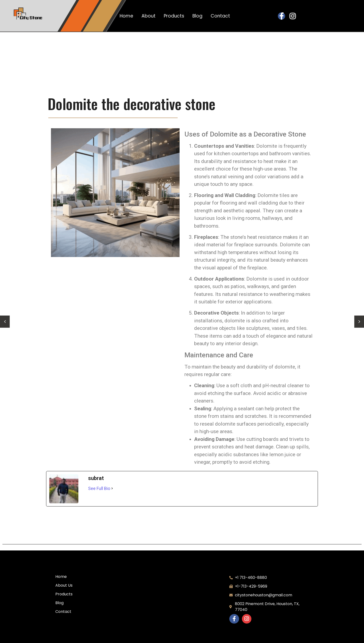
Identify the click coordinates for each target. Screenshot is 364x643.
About (149, 16)
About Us (64, 585)
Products (174, 16)
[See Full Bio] (112, 488)
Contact (220, 16)
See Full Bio (99, 488)
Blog (197, 16)
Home (126, 16)
